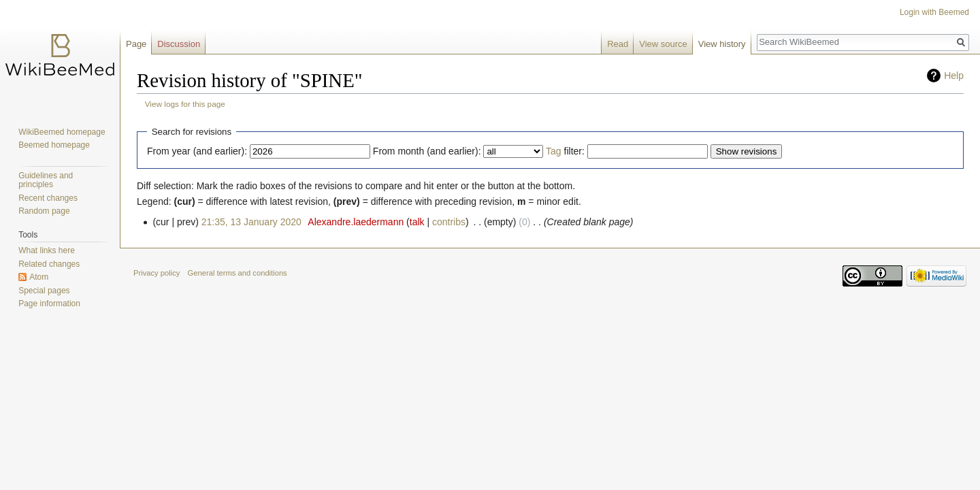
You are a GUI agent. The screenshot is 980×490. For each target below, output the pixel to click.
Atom (39, 277)
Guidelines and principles (46, 180)
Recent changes (48, 198)
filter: (565, 151)
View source (663, 44)
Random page (44, 211)
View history (722, 44)
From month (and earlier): (427, 151)
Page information (49, 304)
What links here (47, 250)
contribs (449, 222)
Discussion (179, 44)
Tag (554, 151)
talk (417, 222)
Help (954, 76)
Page (136, 44)
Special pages (44, 291)
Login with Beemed (934, 12)
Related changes (49, 264)
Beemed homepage (54, 145)
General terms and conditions (238, 273)
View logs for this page (185, 104)
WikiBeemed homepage (62, 132)
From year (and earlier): (197, 151)
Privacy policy (157, 273)
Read (618, 44)
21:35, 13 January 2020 (251, 222)
